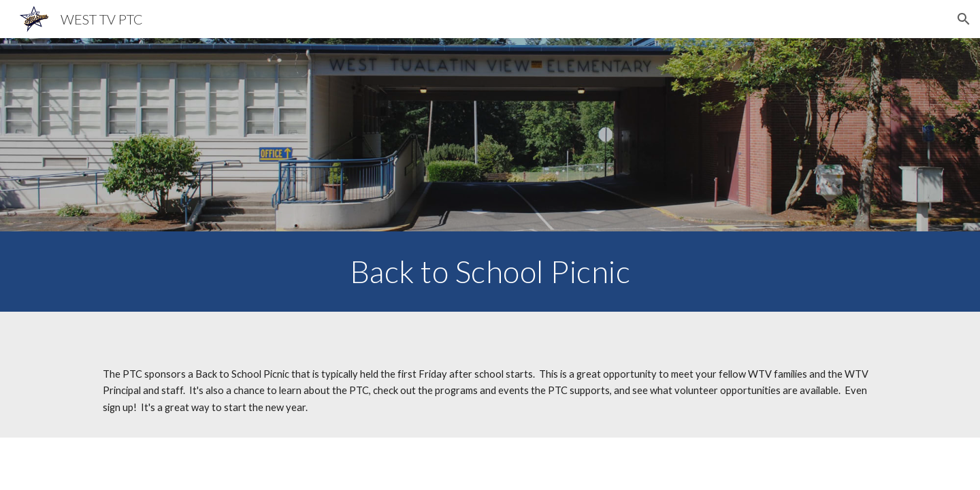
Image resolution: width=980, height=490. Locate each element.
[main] (490, 272)
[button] (964, 19)
